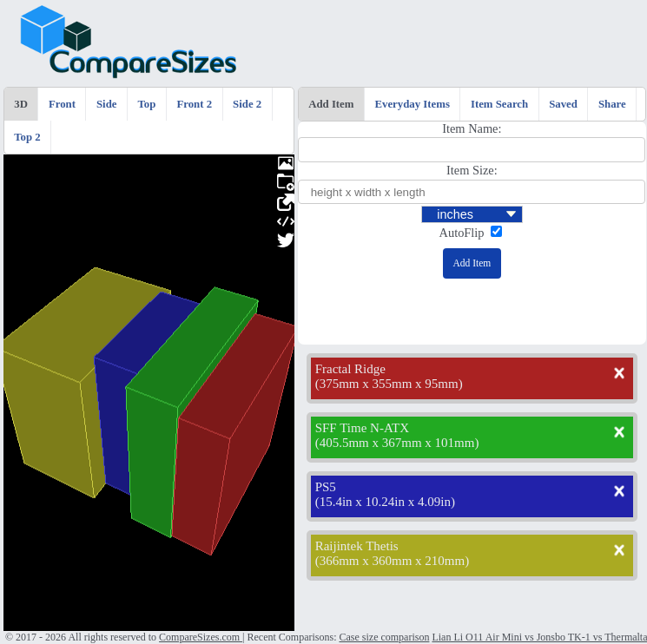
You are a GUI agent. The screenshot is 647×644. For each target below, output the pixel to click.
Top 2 (27, 137)
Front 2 (194, 104)
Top (147, 104)
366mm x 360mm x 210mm (393, 561)
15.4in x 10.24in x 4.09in (385, 502)
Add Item (331, 104)
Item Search (499, 104)
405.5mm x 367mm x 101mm (397, 443)
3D (21, 104)
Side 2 (247, 104)
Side (106, 104)
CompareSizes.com (201, 637)
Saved (563, 104)
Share (612, 104)
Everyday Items (413, 104)
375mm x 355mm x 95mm (389, 384)
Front (62, 104)
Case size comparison (384, 637)
